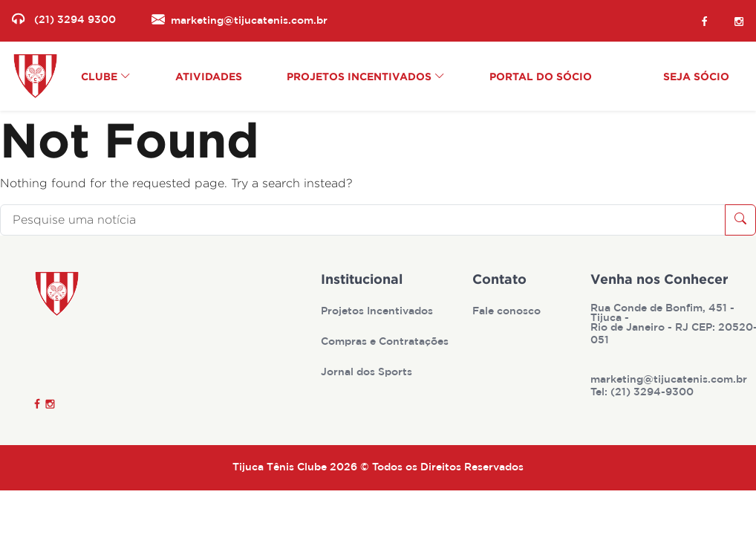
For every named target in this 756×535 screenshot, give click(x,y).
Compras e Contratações (386, 342)
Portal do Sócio (541, 76)
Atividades (209, 76)
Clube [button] (106, 76)
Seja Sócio (696, 76)
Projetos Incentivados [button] (366, 76)
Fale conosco (508, 311)
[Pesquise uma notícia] (363, 220)
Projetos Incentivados (378, 311)
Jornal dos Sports (368, 372)
